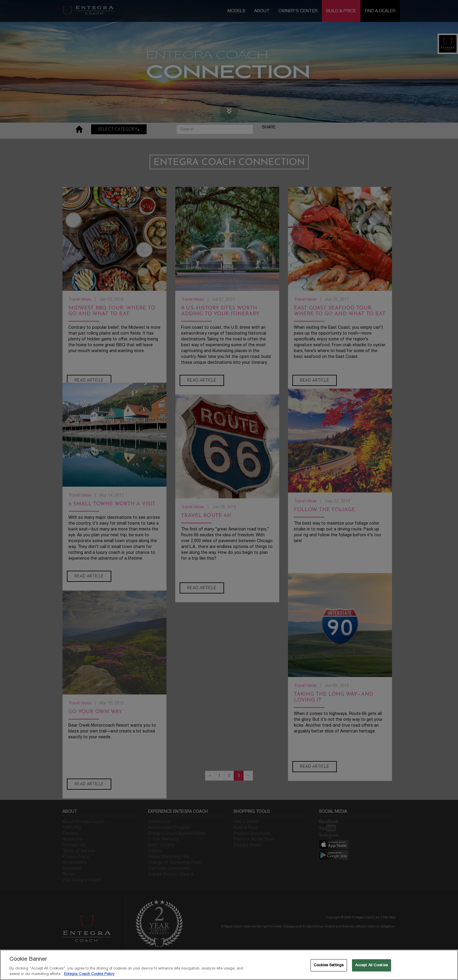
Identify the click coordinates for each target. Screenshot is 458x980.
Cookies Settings (329, 965)
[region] (229, 965)
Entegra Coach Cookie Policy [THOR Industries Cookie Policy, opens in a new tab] (89, 974)
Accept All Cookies (372, 965)
